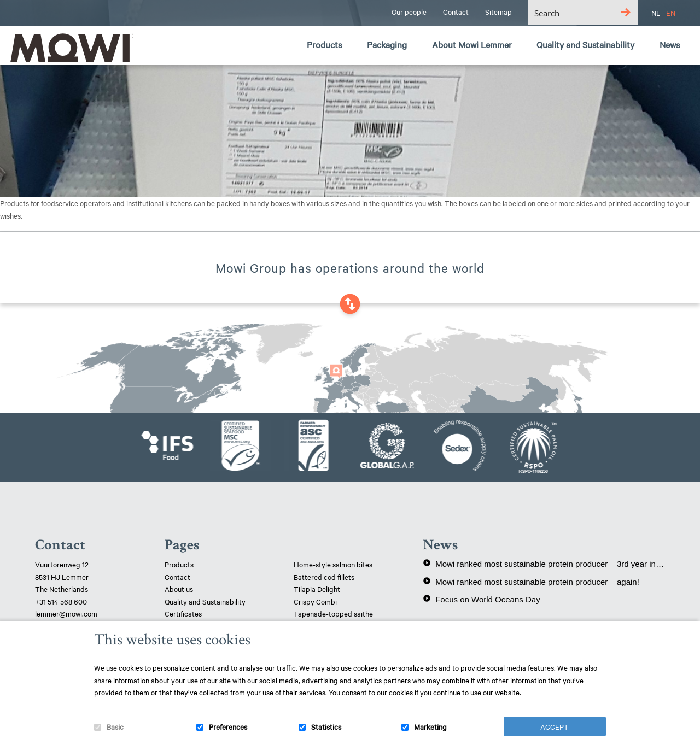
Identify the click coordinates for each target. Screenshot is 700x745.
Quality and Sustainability (206, 601)
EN (671, 13)
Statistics (326, 726)
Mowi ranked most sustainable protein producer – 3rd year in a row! (544, 564)
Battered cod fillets (324, 577)
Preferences (228, 726)
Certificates (183, 613)
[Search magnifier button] (625, 12)
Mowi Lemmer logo (68, 47)
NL (656, 13)
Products (179, 564)
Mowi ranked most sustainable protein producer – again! (531, 582)
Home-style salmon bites (333, 564)
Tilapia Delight (317, 589)
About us (179, 589)
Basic (115, 726)
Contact (177, 577)
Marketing (430, 726)
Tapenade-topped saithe (333, 613)
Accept (555, 726)
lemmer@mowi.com (66, 613)
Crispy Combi (315, 601)
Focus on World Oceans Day (481, 599)
